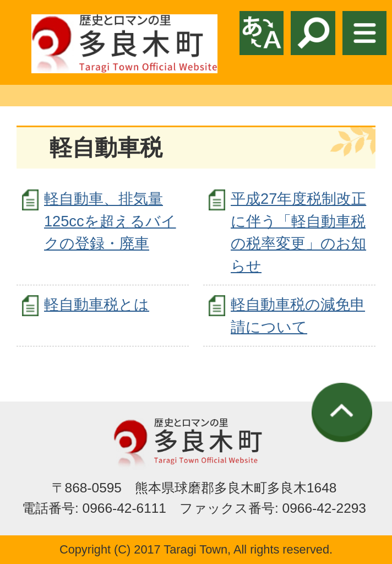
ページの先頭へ (342, 413)
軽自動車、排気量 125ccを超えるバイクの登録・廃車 (110, 221)
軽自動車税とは (97, 304)
